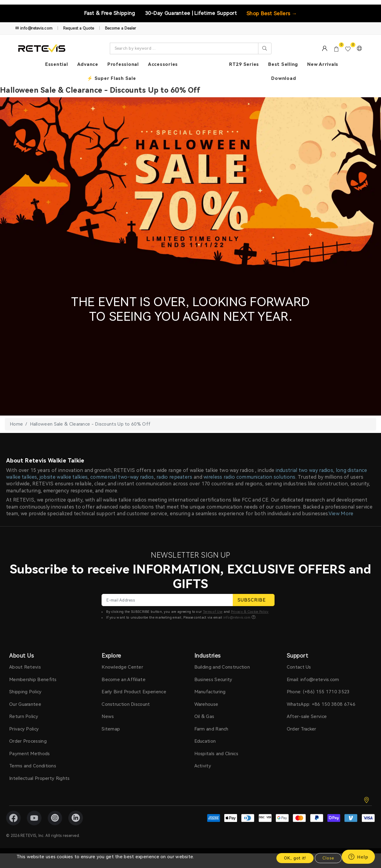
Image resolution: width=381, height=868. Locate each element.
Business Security (213, 680)
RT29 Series (244, 64)
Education (205, 741)
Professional (123, 64)
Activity (203, 766)
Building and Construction (222, 667)
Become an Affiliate (124, 680)
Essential (57, 64)
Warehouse (206, 704)
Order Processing (28, 741)
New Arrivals (323, 64)
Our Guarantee (25, 704)
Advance (88, 64)
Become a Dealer (121, 28)
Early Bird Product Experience (134, 692)
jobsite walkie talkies (64, 477)
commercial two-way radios (122, 477)
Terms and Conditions (33, 766)
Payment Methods (30, 754)
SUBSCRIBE (254, 600)
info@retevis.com (237, 618)
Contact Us (299, 667)
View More (341, 514)
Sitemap (111, 729)
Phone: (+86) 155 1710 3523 (318, 692)
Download (284, 78)
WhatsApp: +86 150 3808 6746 (321, 704)
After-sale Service (307, 716)
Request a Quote (79, 28)
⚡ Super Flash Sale (111, 78)
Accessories (163, 64)
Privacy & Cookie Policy (250, 612)
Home (16, 424)
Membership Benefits (33, 680)
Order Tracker (302, 729)
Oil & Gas (204, 716)
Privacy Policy (24, 729)
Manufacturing (210, 692)
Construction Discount (126, 704)
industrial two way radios (305, 470)
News (108, 716)
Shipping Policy (25, 692)
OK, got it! (295, 858)
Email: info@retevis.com (313, 680)
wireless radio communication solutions (249, 477)
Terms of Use (213, 612)
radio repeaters (174, 477)
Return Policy (24, 716)
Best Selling (283, 64)
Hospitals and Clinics (216, 754)
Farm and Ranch (211, 729)
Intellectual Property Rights (39, 778)
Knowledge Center (122, 667)
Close (328, 858)
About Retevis (25, 667)
